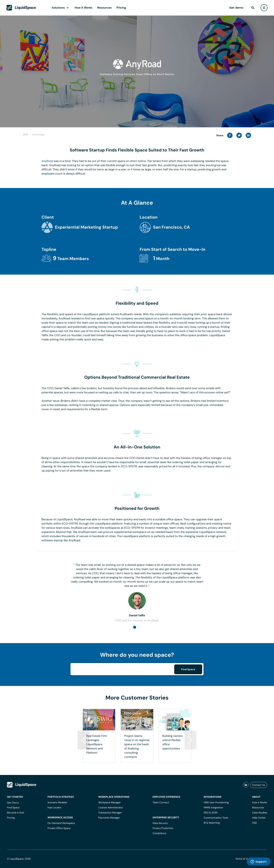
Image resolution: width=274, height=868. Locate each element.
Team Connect (161, 803)
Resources (104, 8)
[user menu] (264, 8)
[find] (253, 8)
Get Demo (13, 803)
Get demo (236, 8)
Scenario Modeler (57, 803)
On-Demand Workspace (61, 823)
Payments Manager (109, 818)
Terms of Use (243, 859)
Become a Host (16, 813)
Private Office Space (59, 828)
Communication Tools (216, 818)
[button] (190, 740)
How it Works (84, 8)
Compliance (159, 833)
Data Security (160, 823)
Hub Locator (55, 808)
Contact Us (259, 785)
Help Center (259, 818)
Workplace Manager (109, 803)
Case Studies (260, 813)
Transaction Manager (110, 813)
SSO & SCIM (211, 813)
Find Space (188, 669)
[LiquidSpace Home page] (21, 8)
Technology (38, 135)
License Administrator (111, 808)
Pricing (121, 8)
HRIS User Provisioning (216, 803)
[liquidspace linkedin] (246, 785)
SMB (25, 135)
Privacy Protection (163, 828)
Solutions (58, 8)
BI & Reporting (212, 823)
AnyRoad (47, 161)
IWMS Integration (213, 808)
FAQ (254, 823)
